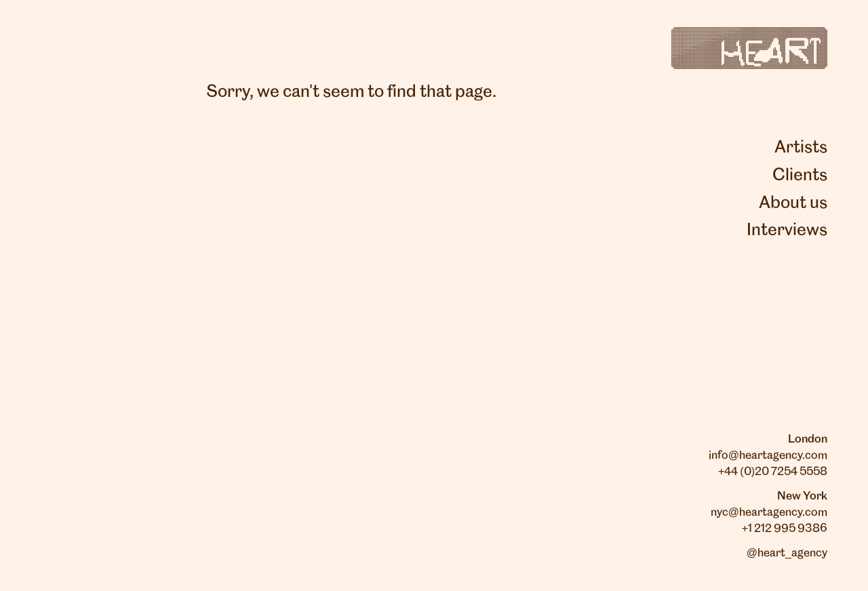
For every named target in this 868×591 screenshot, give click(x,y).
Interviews (787, 230)
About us (793, 203)
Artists (801, 148)
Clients (800, 176)
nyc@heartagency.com (769, 512)
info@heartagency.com (768, 455)
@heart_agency (787, 553)
